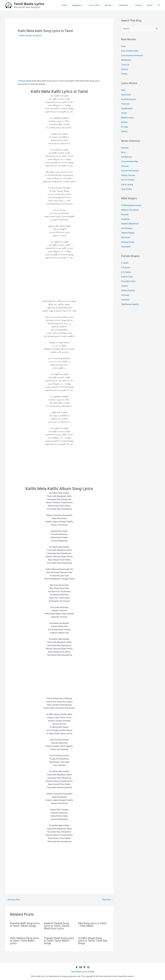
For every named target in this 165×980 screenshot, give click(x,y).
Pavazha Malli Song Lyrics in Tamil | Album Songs (25, 924)
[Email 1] (81, 967)
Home (73, 5)
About (150, 5)
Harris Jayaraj (127, 178)
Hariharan (125, 212)
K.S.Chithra (126, 263)
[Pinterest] (84, 967)
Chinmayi (125, 284)
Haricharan (126, 238)
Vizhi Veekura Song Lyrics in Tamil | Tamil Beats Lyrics (25, 940)
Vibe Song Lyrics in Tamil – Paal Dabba (92, 924)
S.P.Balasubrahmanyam (131, 199)
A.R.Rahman (126, 152)
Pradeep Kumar (128, 233)
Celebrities (126, 5)
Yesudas (125, 207)
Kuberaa (125, 68)
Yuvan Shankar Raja (130, 156)
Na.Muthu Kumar (128, 97)
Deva (123, 148)
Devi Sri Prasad (128, 174)
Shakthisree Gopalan (130, 293)
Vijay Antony (126, 183)
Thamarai (125, 101)
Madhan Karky (127, 114)
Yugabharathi (127, 106)
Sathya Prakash (128, 225)
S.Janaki (125, 254)
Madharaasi (126, 59)
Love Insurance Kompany (132, 55)
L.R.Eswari (126, 258)
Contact (141, 5)
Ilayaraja (125, 143)
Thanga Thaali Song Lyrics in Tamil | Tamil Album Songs (59, 940)
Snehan (124, 127)
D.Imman (125, 161)
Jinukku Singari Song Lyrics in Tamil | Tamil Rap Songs (93, 940)
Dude (123, 46)
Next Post (108, 899)
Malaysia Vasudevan (130, 203)
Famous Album (25, 81)
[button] (159, 5)
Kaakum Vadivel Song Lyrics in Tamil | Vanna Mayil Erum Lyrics (57, 925)
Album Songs (25, 35)
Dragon (124, 72)
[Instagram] (88, 967)
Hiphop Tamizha (128, 169)
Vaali (123, 88)
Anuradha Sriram (128, 271)
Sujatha (124, 276)
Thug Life (125, 63)
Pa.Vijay (125, 123)
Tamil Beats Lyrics (29, 4)
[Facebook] (77, 967)
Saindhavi (125, 289)
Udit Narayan (127, 220)
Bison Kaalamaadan (130, 50)
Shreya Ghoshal (128, 280)
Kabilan (124, 119)
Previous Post (13, 899)
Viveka (124, 110)
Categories (84, 5)
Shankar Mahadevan (130, 216)
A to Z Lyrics (100, 5)
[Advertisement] (59, 60)
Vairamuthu (126, 92)
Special (112, 5)
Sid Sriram (126, 229)
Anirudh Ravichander (130, 165)
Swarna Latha (127, 267)
